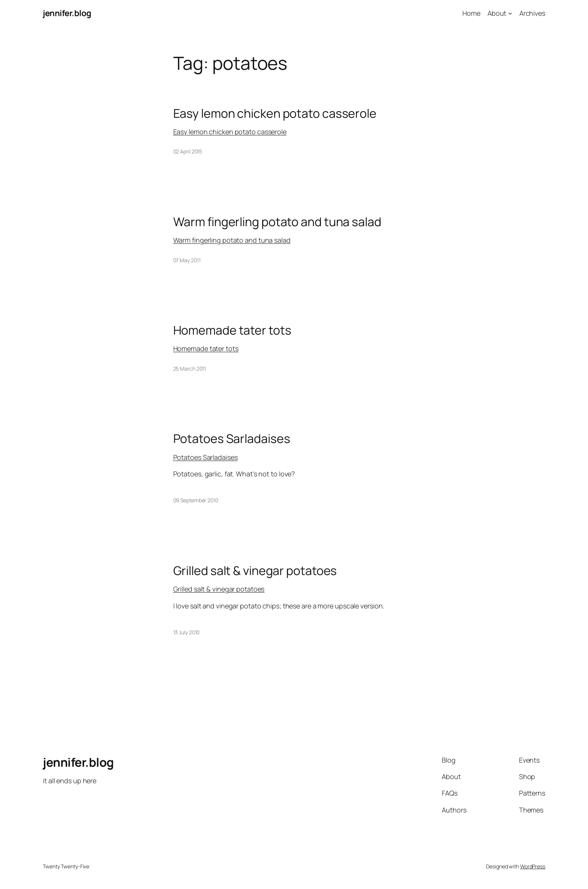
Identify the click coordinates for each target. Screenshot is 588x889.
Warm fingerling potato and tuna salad (277, 222)
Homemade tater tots (232, 330)
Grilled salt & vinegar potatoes (255, 571)
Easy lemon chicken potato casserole (275, 113)
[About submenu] (510, 13)
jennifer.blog (67, 13)
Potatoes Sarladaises (232, 438)
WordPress (533, 866)
